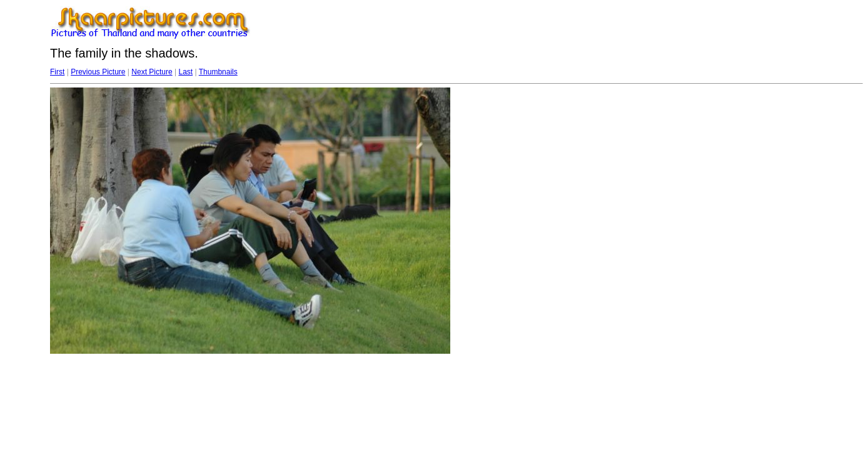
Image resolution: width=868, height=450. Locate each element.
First (57, 72)
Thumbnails (218, 72)
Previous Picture (98, 72)
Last (185, 72)
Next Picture (152, 72)
